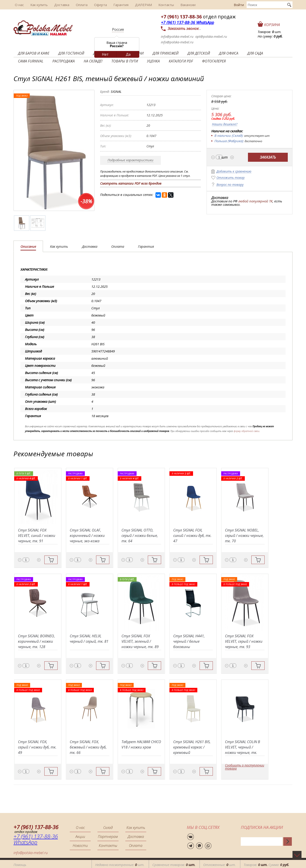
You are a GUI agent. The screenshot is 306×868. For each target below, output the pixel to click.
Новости (80, 846)
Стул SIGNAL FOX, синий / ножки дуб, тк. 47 (192, 536)
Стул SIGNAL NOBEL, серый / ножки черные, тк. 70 (244, 536)
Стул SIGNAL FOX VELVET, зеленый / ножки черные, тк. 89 (140, 641)
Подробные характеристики (130, 160)
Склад (108, 828)
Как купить (37, 5)
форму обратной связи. (247, 431)
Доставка (58, 5)
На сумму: (270, 36)
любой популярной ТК (255, 201)
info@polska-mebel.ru (177, 36)
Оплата (77, 5)
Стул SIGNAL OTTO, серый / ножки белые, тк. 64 (140, 536)
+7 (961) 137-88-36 (181, 17)
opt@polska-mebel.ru (211, 36)
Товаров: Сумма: (266, 863)
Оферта (95, 5)
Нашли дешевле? (225, 124)
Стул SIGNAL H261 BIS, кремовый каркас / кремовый (192, 747)
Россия (118, 29)
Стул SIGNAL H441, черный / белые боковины (189, 641)
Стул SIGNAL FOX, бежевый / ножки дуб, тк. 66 (88, 747)
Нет (105, 54)
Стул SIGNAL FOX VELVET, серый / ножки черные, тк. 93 (244, 641)
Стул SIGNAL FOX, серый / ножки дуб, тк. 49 (37, 747)
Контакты (157, 5)
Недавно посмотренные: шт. (120, 863)
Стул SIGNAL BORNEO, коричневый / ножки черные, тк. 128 (36, 641)
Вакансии (178, 5)
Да (128, 54)
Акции (80, 837)
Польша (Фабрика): (229, 141)
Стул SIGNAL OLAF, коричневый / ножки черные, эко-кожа (87, 536)
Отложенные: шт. (219, 863)
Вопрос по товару (230, 185)
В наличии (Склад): (229, 135)
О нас (18, 5)
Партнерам (108, 837)
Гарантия (114, 5)
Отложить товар (231, 178)
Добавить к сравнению (234, 172)
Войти (239, 5)
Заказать (268, 157)
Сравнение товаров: (174, 863)
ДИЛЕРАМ (135, 5)
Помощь (20, 863)
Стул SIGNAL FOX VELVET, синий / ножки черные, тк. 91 (37, 536)
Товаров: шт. (270, 32)
